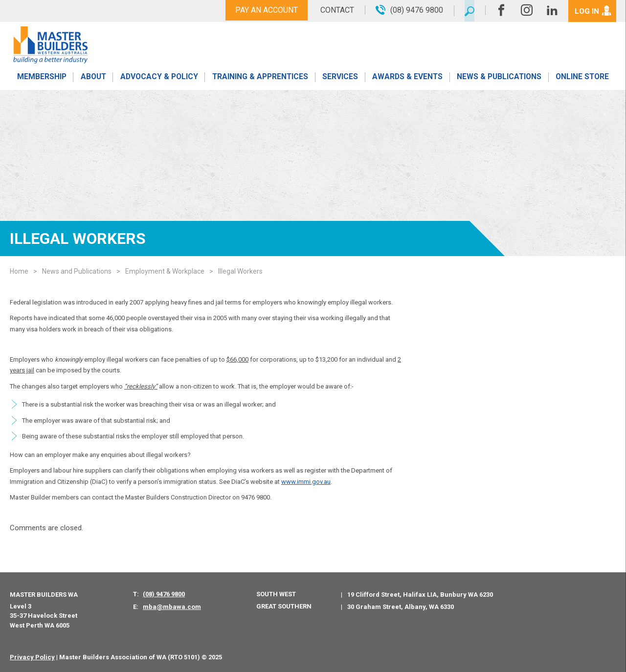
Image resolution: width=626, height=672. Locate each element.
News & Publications (499, 79)
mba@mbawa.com (172, 607)
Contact (334, 10)
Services (340, 79)
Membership (41, 79)
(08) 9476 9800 (164, 594)
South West (276, 594)
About (93, 79)
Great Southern (284, 606)
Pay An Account (263, 10)
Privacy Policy (32, 657)
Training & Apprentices (261, 79)
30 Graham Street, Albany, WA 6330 (401, 607)
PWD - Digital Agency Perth (267, 657)
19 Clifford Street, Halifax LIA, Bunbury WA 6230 (420, 595)
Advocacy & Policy (159, 79)
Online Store (582, 79)
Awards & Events (407, 79)
